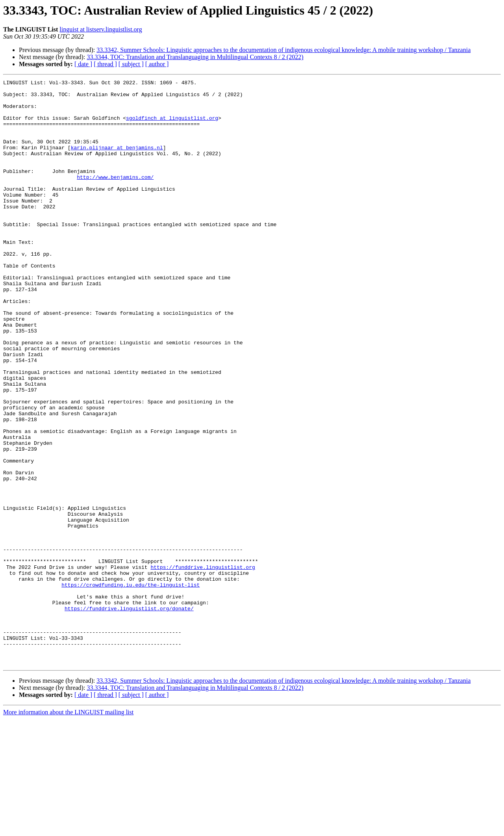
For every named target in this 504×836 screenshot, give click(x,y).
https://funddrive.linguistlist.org (203, 665)
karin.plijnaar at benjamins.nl (117, 162)
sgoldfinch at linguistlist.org (172, 126)
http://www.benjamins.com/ (115, 197)
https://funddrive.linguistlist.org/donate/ (129, 715)
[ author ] (157, 64)
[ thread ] (105, 64)
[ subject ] (131, 64)
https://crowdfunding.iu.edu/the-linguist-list (131, 686)
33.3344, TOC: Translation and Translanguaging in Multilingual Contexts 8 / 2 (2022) (195, 57)
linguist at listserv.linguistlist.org (101, 29)
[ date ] (83, 64)
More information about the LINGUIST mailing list (68, 829)
